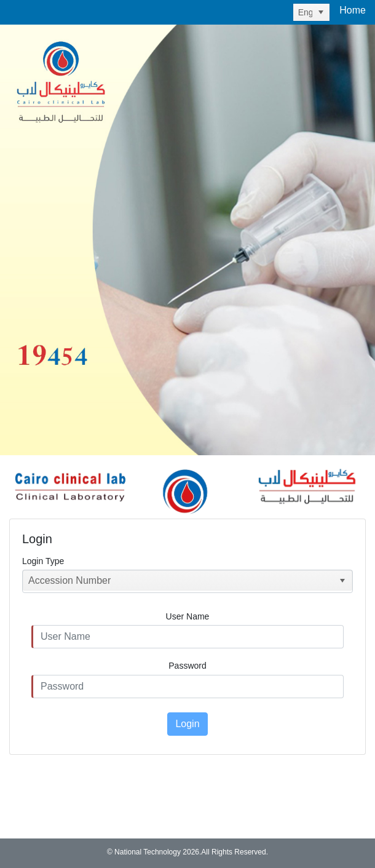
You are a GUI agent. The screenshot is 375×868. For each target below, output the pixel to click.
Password (187, 666)
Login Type (43, 561)
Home (353, 10)
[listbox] (312, 12)
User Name (188, 616)
